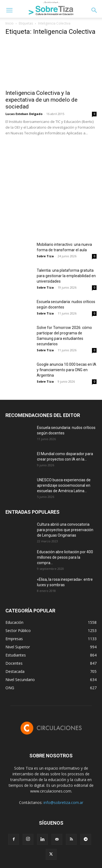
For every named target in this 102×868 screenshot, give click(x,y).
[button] (9, 10)
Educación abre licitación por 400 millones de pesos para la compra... (65, 557)
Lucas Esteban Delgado (24, 114)
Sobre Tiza (45, 256)
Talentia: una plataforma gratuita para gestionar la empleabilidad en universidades (66, 276)
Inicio (10, 23)
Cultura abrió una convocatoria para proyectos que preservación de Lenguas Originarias (65, 530)
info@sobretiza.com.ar (63, 802)
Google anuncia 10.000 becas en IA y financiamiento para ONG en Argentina (67, 370)
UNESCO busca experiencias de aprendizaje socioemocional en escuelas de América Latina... (64, 485)
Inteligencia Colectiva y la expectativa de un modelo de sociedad (41, 100)
